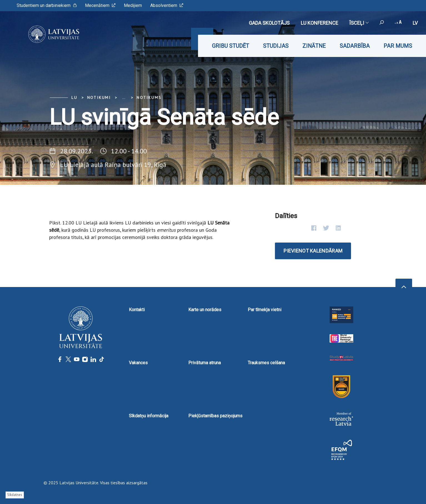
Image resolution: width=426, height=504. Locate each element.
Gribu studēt (230, 46)
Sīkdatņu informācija (149, 416)
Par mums (398, 46)
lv (415, 23)
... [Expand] (124, 98)
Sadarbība (355, 46)
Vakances (138, 363)
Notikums (149, 98)
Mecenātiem (100, 5)
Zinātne (314, 46)
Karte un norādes (205, 310)
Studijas (276, 46)
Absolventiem (167, 5)
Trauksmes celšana (266, 363)
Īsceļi (359, 23)
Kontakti (137, 310)
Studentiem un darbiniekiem (47, 5)
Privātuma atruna (205, 363)
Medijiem (133, 5)
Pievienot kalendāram (313, 251)
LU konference (319, 23)
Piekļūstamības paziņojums (215, 416)
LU (74, 98)
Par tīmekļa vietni (265, 310)
